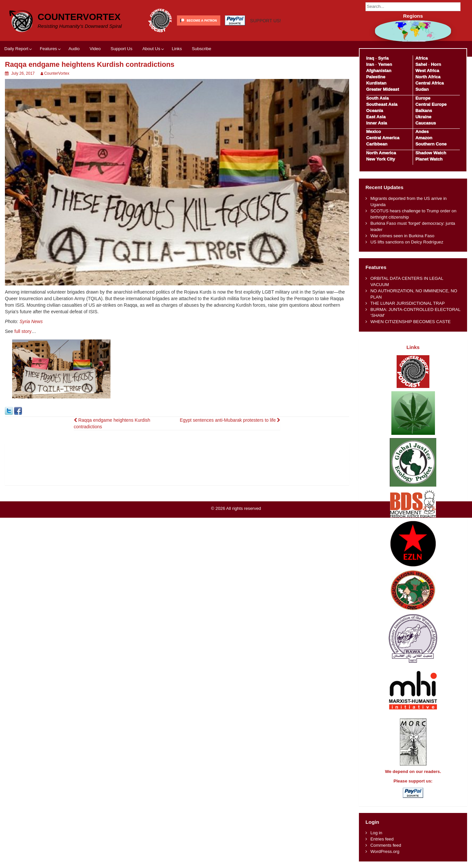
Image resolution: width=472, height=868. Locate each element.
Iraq (370, 58)
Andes (422, 132)
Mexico (374, 132)
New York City (381, 159)
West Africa (427, 71)
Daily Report (16, 49)
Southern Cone (431, 144)
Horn (436, 64)
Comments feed (386, 845)
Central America (383, 138)
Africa (422, 58)
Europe (423, 98)
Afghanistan (379, 71)
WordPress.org (385, 851)
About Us (151, 49)
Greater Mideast (383, 89)
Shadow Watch (431, 153)
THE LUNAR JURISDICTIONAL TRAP (408, 303)
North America (381, 153)
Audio (74, 49)
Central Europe (431, 104)
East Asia (376, 117)
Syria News (31, 321)
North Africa (428, 77)
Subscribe (201, 49)
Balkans (424, 111)
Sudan (422, 89)
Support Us (121, 49)
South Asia (377, 98)
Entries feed (382, 839)
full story (23, 331)
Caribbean (377, 144)
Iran (370, 64)
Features (48, 49)
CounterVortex (79, 17)
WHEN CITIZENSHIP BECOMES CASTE (411, 322)
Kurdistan (376, 83)
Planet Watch (429, 159)
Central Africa (430, 83)
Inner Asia (377, 123)
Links (177, 49)
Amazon (424, 138)
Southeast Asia (382, 104)
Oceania (375, 111)
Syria (383, 58)
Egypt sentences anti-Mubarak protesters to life (230, 420)
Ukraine (423, 117)
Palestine (376, 77)
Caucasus (426, 123)
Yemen (385, 64)
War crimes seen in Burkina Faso (402, 236)
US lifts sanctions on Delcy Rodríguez (407, 242)
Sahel (421, 64)
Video (95, 49)
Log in (376, 833)
